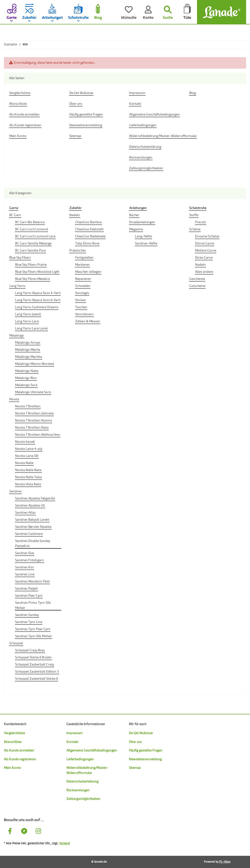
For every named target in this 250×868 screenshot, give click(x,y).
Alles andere (204, 272)
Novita (14, 399)
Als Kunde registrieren (20, 759)
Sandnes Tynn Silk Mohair (34, 636)
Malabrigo (17, 336)
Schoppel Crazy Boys (30, 650)
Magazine (136, 229)
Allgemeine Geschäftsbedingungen (92, 751)
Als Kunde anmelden (19, 751)
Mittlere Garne (206, 251)
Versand (64, 843)
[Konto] (148, 12)
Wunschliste (13, 742)
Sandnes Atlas (25, 513)
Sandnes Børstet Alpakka (33, 527)
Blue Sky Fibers (20, 258)
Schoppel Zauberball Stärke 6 (36, 679)
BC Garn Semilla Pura (30, 251)
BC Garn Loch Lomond (31, 229)
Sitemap (135, 768)
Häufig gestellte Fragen (146, 751)
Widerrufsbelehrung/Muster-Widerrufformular (87, 770)
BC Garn (15, 215)
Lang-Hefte (143, 236)
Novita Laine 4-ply (29, 449)
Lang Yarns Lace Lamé (31, 328)
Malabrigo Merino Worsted (35, 364)
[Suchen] (168, 12)
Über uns (135, 742)
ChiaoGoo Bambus (89, 222)
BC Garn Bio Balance (30, 222)
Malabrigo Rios (26, 378)
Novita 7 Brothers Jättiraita (34, 413)
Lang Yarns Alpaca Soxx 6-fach (38, 300)
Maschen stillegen (88, 272)
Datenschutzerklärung (82, 782)
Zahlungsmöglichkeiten (83, 799)
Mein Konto (12, 768)
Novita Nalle (24, 463)
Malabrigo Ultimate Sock (33, 392)
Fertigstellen (84, 258)
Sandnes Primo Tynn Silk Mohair (33, 605)
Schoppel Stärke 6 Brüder (33, 657)
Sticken (81, 300)
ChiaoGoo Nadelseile (90, 236)
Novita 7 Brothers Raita (32, 428)
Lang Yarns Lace (27, 321)
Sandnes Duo (25, 553)
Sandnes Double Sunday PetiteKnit (33, 544)
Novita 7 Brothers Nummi (34, 421)
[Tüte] (187, 12)
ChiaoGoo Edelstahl (89, 229)
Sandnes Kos (25, 567)
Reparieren (83, 279)
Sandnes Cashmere (29, 534)
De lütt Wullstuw (141, 733)
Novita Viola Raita (28, 484)
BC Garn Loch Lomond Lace (35, 236)
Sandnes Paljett (26, 589)
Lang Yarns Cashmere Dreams (37, 307)
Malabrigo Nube (27, 371)
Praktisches (78, 251)
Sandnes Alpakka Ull (30, 506)
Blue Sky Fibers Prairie (31, 265)
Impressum (74, 733)
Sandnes (16, 491)
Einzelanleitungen (142, 222)
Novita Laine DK (27, 456)
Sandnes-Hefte (146, 243)
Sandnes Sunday (27, 615)
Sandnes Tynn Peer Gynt (33, 629)
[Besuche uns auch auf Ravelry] (24, 832)
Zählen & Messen (88, 321)
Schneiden (83, 286)
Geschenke (197, 279)
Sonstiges (82, 293)
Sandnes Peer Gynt (29, 596)
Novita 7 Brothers (28, 406)
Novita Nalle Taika (28, 477)
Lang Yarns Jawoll (28, 314)
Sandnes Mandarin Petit (32, 582)
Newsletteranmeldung (145, 759)
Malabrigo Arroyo (28, 343)
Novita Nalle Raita (28, 470)
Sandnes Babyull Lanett (32, 520)
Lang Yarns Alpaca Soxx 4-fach (38, 293)
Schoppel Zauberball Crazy (35, 665)
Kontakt (72, 742)
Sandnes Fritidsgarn (30, 560)
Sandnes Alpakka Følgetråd (35, 498)
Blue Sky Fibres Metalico (33, 279)
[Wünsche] (129, 12)
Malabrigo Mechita (29, 357)
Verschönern (84, 314)
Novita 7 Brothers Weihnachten (38, 435)
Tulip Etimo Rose (87, 243)
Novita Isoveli (25, 442)
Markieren (83, 265)
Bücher (134, 215)
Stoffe (194, 215)
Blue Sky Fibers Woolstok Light (37, 272)
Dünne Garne (205, 243)
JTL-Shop (225, 862)
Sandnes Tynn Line (29, 622)
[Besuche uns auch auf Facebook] (10, 832)
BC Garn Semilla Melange (33, 243)
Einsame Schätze (207, 236)
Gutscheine (197, 286)
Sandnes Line (25, 574)
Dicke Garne (204, 258)
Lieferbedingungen (80, 759)
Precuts (201, 222)
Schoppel (16, 643)
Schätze (195, 229)
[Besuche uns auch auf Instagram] (38, 832)
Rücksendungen (78, 790)
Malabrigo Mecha (28, 350)
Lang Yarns (17, 286)
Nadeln (75, 215)
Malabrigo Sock (26, 385)
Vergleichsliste (14, 733)
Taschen (81, 307)
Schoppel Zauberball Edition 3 (37, 672)
